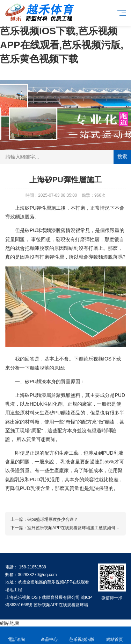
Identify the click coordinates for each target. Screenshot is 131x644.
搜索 (122, 156)
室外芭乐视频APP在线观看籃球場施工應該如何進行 (75, 528)
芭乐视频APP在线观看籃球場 (61, 605)
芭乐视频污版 (82, 635)
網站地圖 (10, 623)
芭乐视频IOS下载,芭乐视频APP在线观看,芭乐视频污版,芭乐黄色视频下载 (62, 45)
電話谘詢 (16, 635)
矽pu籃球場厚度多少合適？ (53, 519)
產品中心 (49, 635)
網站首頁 (115, 635)
